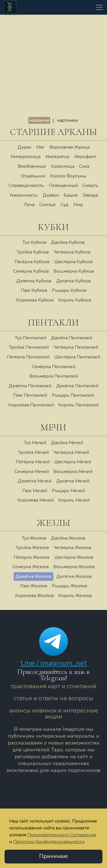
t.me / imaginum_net (53, 663)
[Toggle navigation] (99, 7)
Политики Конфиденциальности (49, 842)
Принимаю (53, 857)
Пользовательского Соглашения (61, 835)
